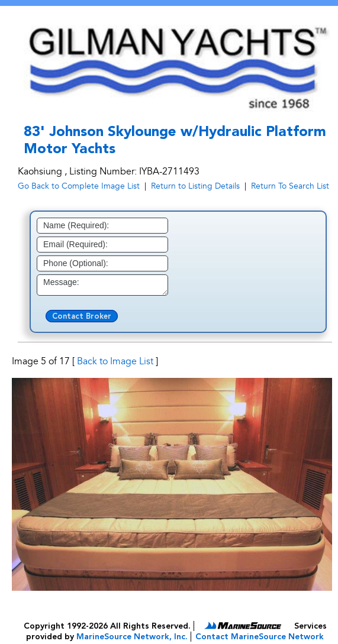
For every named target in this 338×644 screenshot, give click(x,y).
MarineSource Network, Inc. (132, 637)
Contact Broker (82, 317)
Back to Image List (115, 361)
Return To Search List (290, 186)
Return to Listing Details (195, 186)
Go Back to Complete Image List (79, 186)
